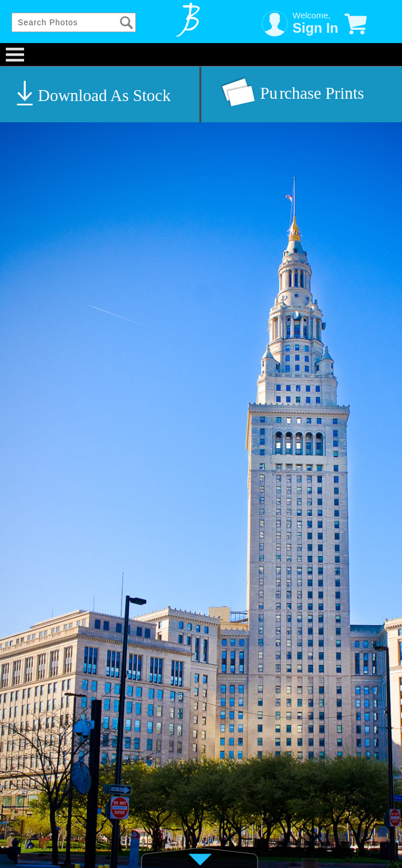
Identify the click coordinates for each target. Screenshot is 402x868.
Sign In (315, 28)
